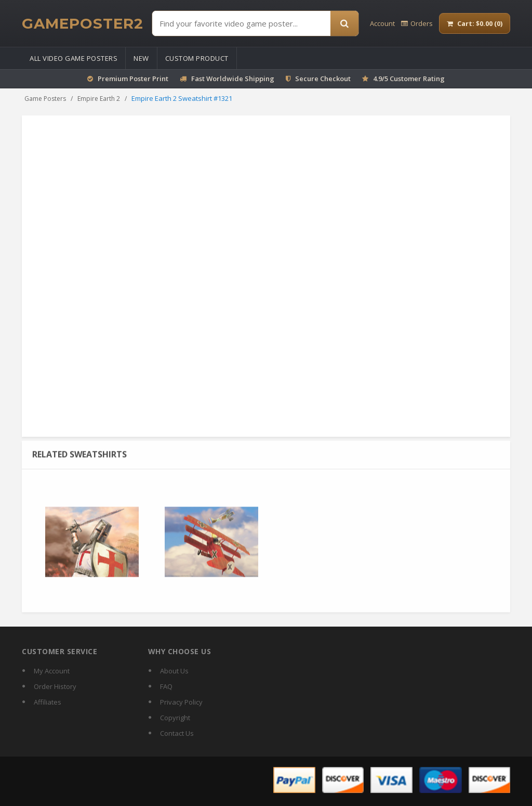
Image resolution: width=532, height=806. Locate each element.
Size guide (290, 336)
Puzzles (343, 177)
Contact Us (177, 733)
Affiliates (48, 702)
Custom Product (197, 58)
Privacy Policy (181, 702)
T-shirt (414, 158)
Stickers (311, 177)
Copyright (175, 718)
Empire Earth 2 (99, 99)
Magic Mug (381, 158)
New (141, 58)
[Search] (344, 23)
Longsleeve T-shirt (443, 168)
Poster (284, 158)
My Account (52, 671)
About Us (174, 671)
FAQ (166, 686)
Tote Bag (288, 168)
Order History (55, 686)
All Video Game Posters (74, 58)
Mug (351, 158)
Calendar (445, 158)
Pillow (283, 177)
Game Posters (45, 99)
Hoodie (320, 168)
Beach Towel (382, 177)
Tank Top (393, 168)
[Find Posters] (241, 23)
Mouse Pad (319, 158)
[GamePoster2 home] (83, 23)
